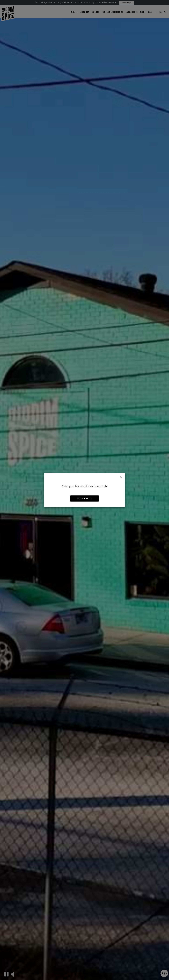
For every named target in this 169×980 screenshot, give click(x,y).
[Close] (121, 477)
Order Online (84, 498)
